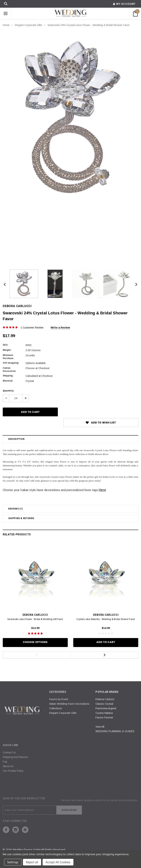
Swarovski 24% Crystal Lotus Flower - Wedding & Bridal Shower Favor (89, 25)
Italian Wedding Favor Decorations (69, 704)
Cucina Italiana (104, 713)
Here (102, 490)
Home (6, 25)
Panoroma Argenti (106, 708)
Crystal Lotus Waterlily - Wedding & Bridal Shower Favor (106, 619)
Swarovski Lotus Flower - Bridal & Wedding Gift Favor (35, 619)
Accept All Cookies (58, 862)
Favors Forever (104, 718)
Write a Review (60, 328)
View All (100, 727)
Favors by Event (59, 699)
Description (16, 439)
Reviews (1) (16, 509)
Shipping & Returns (21, 518)
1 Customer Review (32, 328)
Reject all (32, 862)
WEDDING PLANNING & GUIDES (115, 731)
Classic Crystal (104, 704)
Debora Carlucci (105, 699)
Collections (56, 708)
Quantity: (8, 391)
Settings (13, 862)
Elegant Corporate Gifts (29, 25)
